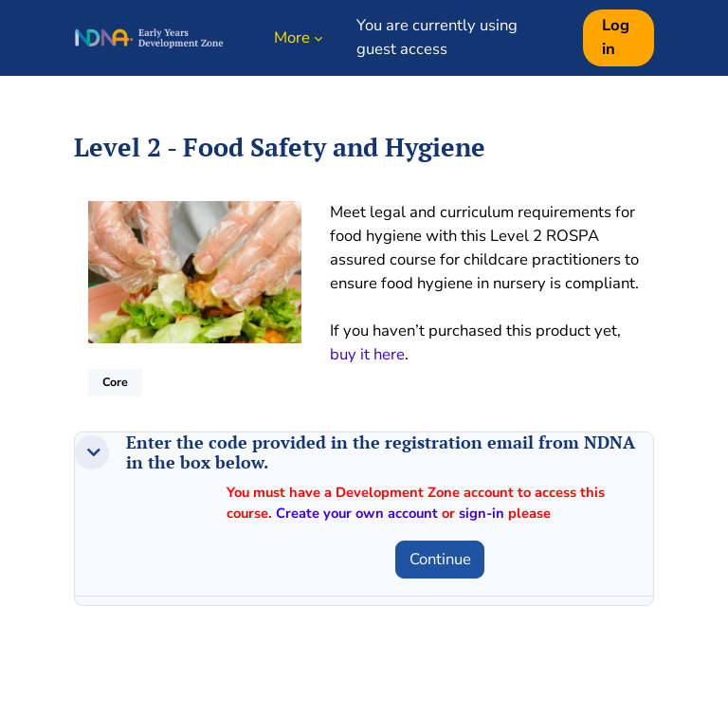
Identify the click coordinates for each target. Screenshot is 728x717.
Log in (616, 37)
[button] (92, 452)
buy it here (367, 354)
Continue (440, 559)
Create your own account (357, 513)
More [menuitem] (292, 37)
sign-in (482, 513)
